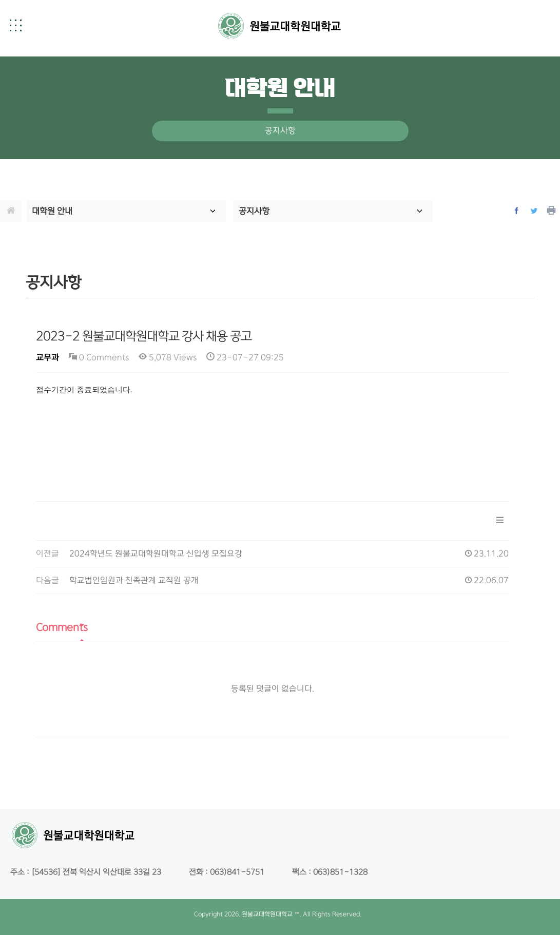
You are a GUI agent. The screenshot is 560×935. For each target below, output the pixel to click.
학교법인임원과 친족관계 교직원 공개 (134, 580)
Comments (62, 627)
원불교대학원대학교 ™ (271, 914)
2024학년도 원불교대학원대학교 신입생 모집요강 (156, 554)
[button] (15, 25)
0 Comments (99, 358)
